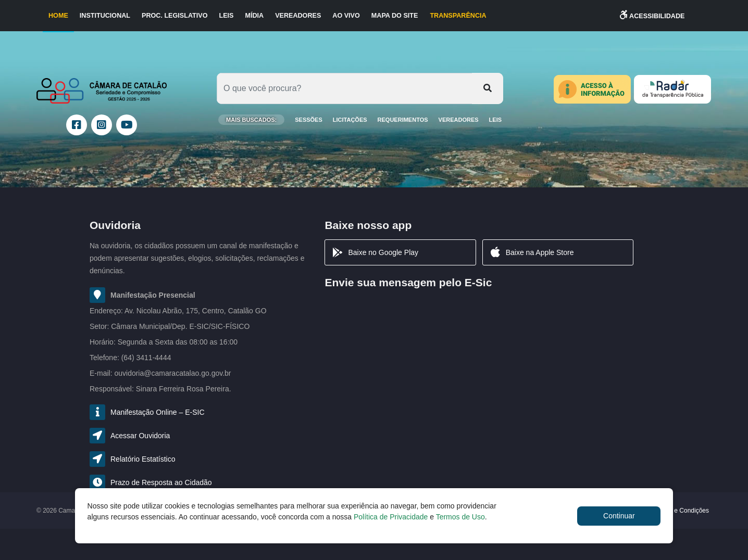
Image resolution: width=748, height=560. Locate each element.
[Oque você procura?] (345, 88)
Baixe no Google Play (375, 252)
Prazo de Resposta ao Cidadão (161, 482)
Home (58, 16)
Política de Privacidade (391, 517)
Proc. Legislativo (174, 16)
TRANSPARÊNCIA (458, 16)
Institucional (105, 16)
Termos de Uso (460, 517)
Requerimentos (403, 120)
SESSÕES (309, 120)
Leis (226, 16)
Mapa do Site (395, 16)
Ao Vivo (346, 16)
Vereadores (298, 16)
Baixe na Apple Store (532, 252)
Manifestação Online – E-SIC (158, 412)
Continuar (619, 516)
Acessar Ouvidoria (140, 436)
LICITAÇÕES (350, 120)
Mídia (254, 16)
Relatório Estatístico (143, 459)
